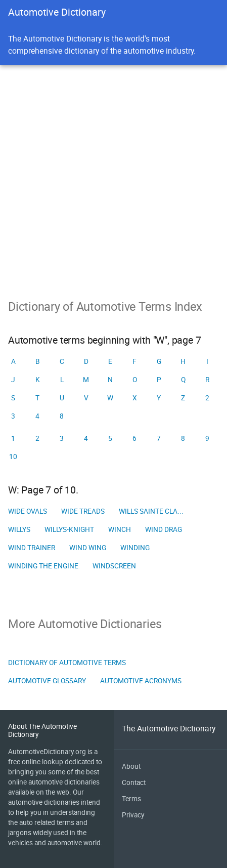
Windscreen (114, 566)
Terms (131, 799)
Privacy (133, 815)
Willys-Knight (69, 529)
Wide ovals (28, 511)
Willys (19, 529)
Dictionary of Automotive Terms (67, 663)
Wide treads (83, 511)
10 (13, 457)
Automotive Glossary (47, 681)
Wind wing (88, 548)
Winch (120, 529)
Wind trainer (32, 548)
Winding (135, 548)
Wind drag (164, 529)
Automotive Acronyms (141, 681)
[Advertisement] (113, 209)
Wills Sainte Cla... (151, 511)
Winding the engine (43, 566)
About (131, 766)
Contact (134, 782)
